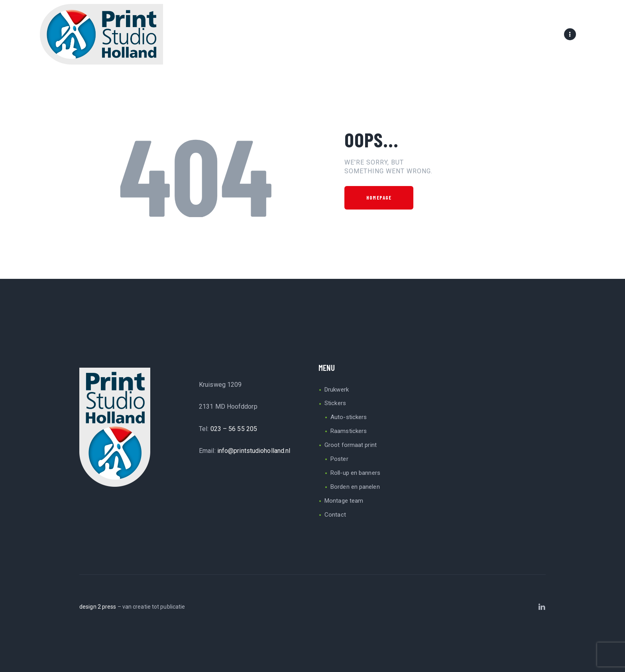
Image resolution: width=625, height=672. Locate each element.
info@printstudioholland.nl (254, 451)
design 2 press (98, 607)
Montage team (344, 501)
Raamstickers (349, 431)
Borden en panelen (355, 487)
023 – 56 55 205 (234, 429)
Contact (335, 515)
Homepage (379, 198)
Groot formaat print (351, 445)
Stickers (335, 403)
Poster (339, 459)
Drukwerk (337, 390)
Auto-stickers (349, 417)
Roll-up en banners (355, 473)
